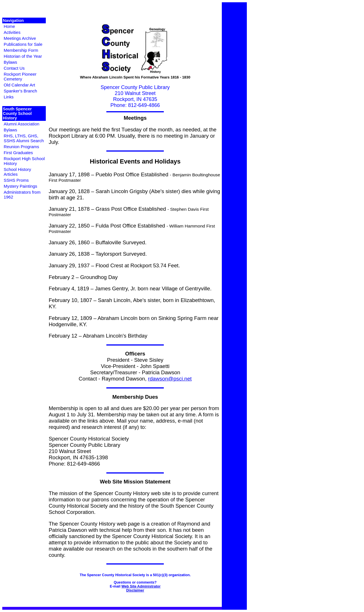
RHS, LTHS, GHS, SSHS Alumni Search (24, 138)
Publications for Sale (23, 44)
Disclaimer (135, 590)
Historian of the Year (23, 56)
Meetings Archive (20, 38)
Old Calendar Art (19, 85)
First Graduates (18, 153)
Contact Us (14, 68)
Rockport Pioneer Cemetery (20, 77)
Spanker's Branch (20, 91)
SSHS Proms (16, 180)
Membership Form (21, 50)
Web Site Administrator (141, 586)
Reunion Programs (21, 147)
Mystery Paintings (20, 186)
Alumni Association (21, 124)
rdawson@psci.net (170, 379)
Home (9, 26)
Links (9, 97)
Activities (12, 32)
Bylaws (10, 62)
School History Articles (17, 172)
